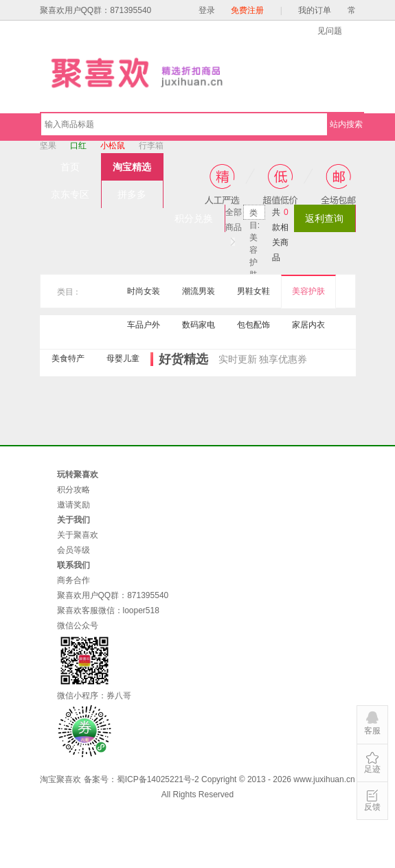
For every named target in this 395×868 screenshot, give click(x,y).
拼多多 (132, 194)
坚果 (48, 146)
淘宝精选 (132, 167)
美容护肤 (308, 291)
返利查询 (324, 218)
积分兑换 (194, 218)
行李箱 (151, 146)
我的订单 (315, 10)
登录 (207, 10)
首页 (70, 167)
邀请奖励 (74, 505)
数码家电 (199, 325)
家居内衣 (308, 325)
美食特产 (68, 358)
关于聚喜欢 (78, 535)
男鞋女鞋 (253, 291)
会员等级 (74, 550)
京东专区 (70, 194)
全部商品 (234, 214)
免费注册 (247, 10)
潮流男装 (199, 291)
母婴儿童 (123, 358)
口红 (78, 146)
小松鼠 (113, 146)
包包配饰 (253, 325)
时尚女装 (144, 291)
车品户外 (144, 325)
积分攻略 (74, 490)
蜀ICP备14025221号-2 (158, 779)
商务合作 (74, 580)
